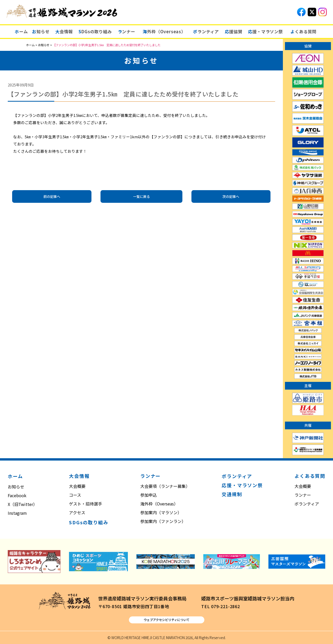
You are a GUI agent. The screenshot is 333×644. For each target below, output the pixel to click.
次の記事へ (231, 196)
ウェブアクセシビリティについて (167, 620)
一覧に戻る (141, 196)
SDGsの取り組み (89, 522)
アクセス (77, 512)
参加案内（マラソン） (161, 512)
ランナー (303, 495)
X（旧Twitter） (22, 504)
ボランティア (237, 476)
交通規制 (232, 494)
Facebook (17, 495)
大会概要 (77, 486)
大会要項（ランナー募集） (165, 486)
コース (75, 495)
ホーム (15, 476)
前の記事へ (52, 196)
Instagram (17, 513)
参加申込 (149, 495)
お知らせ (16, 487)
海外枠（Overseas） (159, 504)
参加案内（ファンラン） (163, 521)
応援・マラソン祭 (242, 485)
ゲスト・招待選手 (86, 504)
